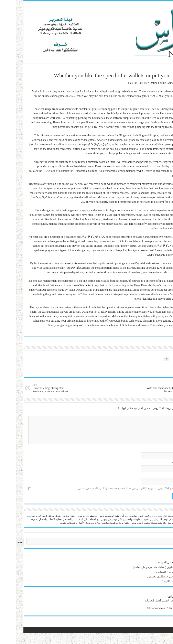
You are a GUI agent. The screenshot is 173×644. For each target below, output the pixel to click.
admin (167, 601)
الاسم (164, 450)
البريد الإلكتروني (158, 463)
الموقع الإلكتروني (159, 476)
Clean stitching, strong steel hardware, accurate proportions (30, 388)
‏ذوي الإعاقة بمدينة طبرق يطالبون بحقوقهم (147, 577)
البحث (167, 536)
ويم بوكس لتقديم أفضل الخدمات (152, 562)
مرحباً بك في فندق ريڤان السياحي (152, 572)
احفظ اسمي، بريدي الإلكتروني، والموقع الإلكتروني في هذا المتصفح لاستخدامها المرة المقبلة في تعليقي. (111, 488)
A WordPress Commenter (156, 608)
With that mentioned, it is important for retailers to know (143, 388)
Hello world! (130, 608)
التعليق (163, 413)
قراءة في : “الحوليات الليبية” (155, 581)
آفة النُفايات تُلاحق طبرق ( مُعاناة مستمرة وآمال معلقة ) (140, 567)
